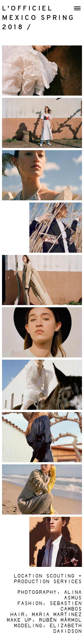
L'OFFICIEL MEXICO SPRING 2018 (39, 18)
